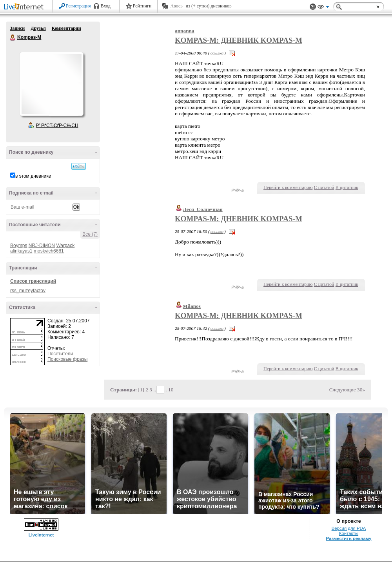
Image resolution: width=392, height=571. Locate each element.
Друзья (38, 28)
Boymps (19, 245)
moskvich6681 (49, 251)
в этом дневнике (33, 176)
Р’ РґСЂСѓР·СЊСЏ (57, 125)
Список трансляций (33, 281)
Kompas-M (13, 38)
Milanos (192, 306)
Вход (106, 6)
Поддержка (313, 7)
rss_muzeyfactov (28, 291)
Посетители (60, 354)
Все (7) (90, 234)
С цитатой (324, 187)
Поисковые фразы (67, 359)
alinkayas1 (21, 251)
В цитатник (347, 187)
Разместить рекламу (349, 538)
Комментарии (66, 28)
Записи (17, 28)
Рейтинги (142, 6)
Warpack (65, 245)
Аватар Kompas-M (51, 84)
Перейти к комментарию (288, 187)
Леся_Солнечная (203, 209)
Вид (323, 8)
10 (171, 390)
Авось (176, 6)
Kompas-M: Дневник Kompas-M (239, 40)
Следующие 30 (346, 390)
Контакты (349, 533)
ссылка (217, 53)
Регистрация (78, 6)
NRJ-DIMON (42, 245)
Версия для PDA (349, 528)
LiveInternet (25, 7)
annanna (185, 31)
